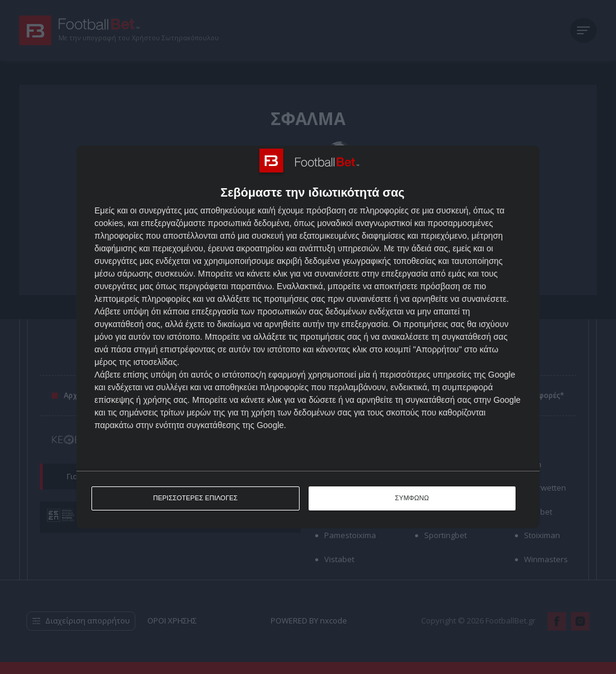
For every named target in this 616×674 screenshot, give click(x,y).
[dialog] (308, 337)
